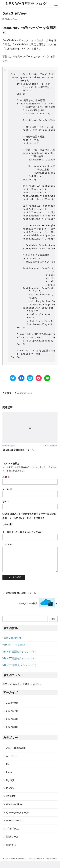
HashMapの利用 (12, 638)
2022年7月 (12, 711)
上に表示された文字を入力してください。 (24, 532)
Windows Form (11, 19)
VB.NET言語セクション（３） (20, 652)
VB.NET (11, 796)
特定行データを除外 (14, 645)
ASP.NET (11, 756)
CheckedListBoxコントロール (18, 450)
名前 (6, 477)
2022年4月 (12, 719)
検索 (53, 619)
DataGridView (51, 859)
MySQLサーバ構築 (28, 603)
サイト (6, 502)
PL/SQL (11, 788)
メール (7, 489)
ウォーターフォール (18, 813)
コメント (7, 544)
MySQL (10, 780)
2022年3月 (12, 727)
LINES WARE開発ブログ (25, 4)
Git (8, 764)
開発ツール (12, 837)
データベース (14, 821)
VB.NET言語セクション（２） (20, 658)
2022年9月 (12, 703)
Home (5, 859)
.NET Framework (16, 748)
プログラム (12, 829)
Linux (9, 772)
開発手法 (11, 845)
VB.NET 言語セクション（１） (20, 665)
